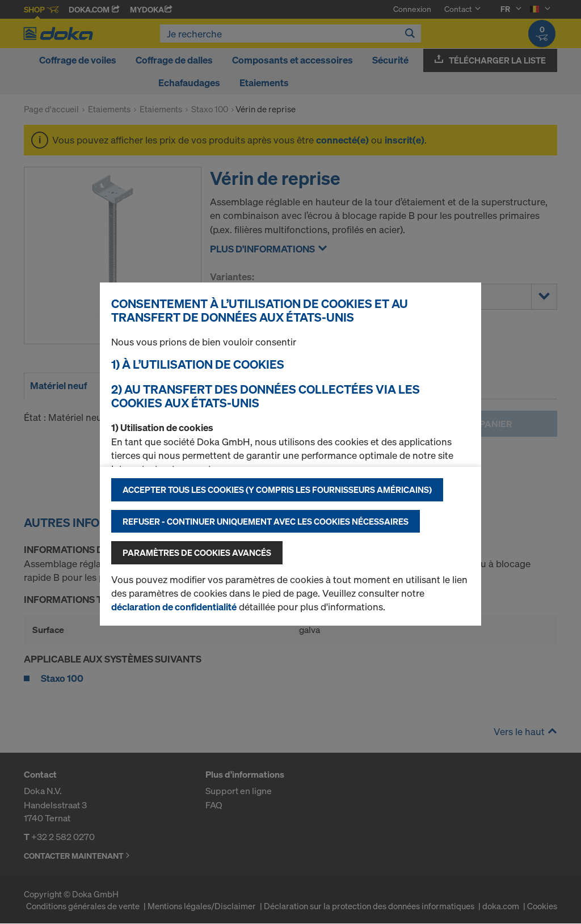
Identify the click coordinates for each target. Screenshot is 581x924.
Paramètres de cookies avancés (197, 552)
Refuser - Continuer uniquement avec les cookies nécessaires (266, 521)
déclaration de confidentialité (174, 607)
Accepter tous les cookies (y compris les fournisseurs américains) (277, 490)
